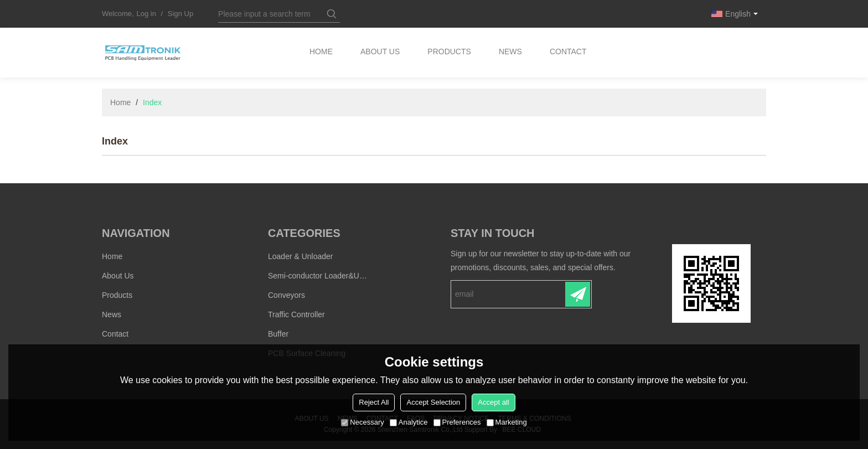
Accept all (493, 402)
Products (450, 53)
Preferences (457, 422)
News (512, 53)
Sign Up (180, 14)
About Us (381, 53)
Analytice (409, 422)
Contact (569, 53)
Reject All (374, 402)
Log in (146, 14)
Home (321, 53)
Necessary (362, 422)
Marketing (507, 422)
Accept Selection (433, 402)
